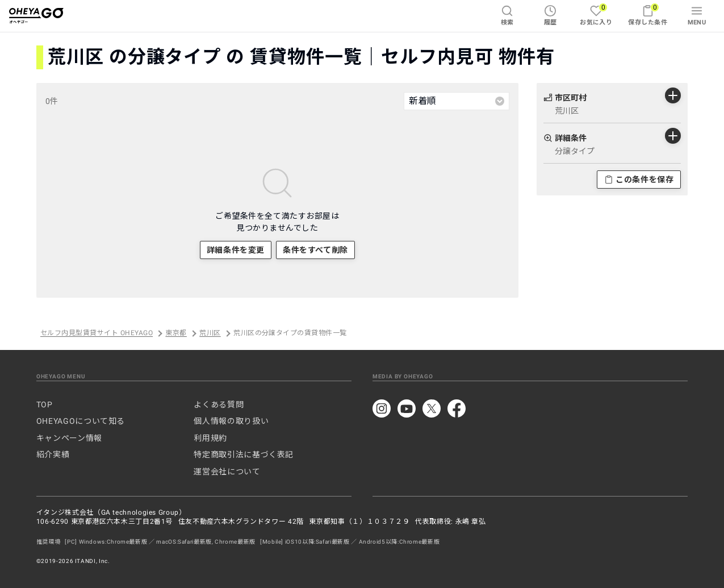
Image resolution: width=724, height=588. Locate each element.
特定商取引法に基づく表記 (244, 454)
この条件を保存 (639, 180)
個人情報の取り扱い (231, 421)
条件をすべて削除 (315, 250)
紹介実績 (53, 454)
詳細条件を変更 (236, 250)
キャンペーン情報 (69, 438)
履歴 (551, 15)
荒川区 (210, 333)
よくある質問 (219, 404)
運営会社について (227, 472)
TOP (45, 404)
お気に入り (596, 14)
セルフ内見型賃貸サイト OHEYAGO (97, 333)
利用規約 (210, 438)
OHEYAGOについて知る (81, 421)
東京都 (176, 333)
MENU (697, 15)
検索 (507, 15)
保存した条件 (648, 14)
